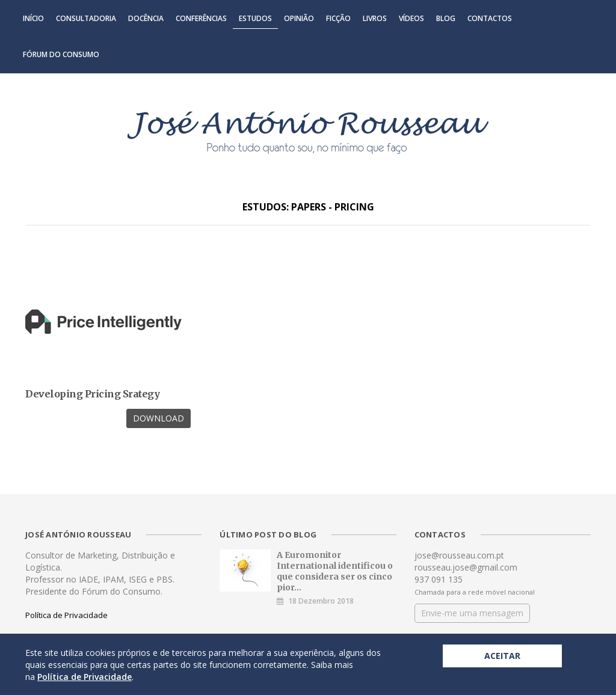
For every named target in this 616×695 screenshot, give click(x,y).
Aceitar (502, 656)
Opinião (299, 18)
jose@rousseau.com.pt (459, 555)
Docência (146, 18)
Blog (446, 18)
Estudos (255, 18)
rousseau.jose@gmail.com (466, 567)
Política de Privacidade (66, 615)
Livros (375, 18)
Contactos (490, 18)
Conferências (201, 18)
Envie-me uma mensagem (472, 613)
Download (159, 418)
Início (33, 18)
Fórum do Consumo (61, 54)
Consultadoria (86, 18)
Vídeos (411, 18)
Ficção (338, 18)
